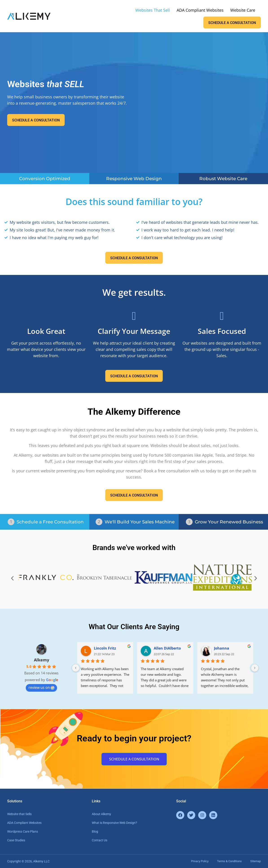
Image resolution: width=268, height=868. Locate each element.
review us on (41, 687)
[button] (12, 578)
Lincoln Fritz (105, 648)
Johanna (222, 648)
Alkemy (42, 660)
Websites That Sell (153, 10)
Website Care (243, 10)
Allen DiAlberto (167, 648)
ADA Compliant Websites (200, 10)
